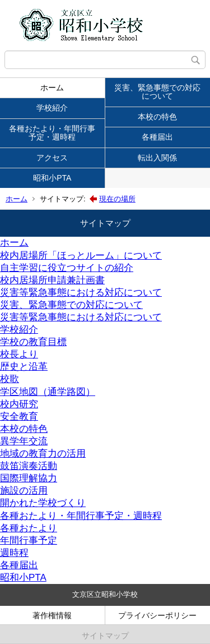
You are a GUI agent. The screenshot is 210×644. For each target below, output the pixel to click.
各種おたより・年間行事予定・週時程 (52, 133)
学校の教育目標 (33, 342)
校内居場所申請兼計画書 (52, 280)
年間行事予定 (29, 540)
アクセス (52, 158)
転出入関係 (157, 158)
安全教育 (19, 417)
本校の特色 (157, 117)
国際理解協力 (29, 478)
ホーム (52, 88)
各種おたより (29, 528)
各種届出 (157, 137)
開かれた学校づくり (43, 503)
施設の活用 (24, 491)
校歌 (10, 379)
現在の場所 (117, 199)
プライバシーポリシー (157, 615)
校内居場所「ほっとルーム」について (81, 256)
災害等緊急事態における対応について (81, 293)
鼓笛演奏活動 (29, 466)
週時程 (14, 553)
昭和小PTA (52, 178)
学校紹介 (52, 108)
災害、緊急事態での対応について (157, 92)
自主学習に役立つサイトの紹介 (67, 268)
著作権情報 (52, 615)
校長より (19, 354)
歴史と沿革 (24, 367)
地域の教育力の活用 (43, 454)
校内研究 (19, 404)
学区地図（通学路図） (48, 392)
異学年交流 (24, 441)
